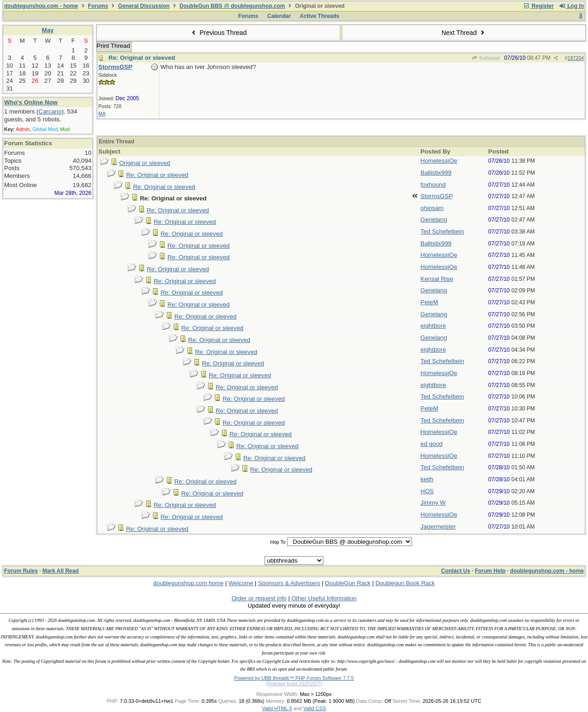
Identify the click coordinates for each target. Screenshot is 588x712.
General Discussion (144, 6)
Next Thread (464, 33)
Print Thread (113, 46)
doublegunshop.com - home (41, 6)
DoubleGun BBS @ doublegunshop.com (232, 6)
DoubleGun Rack (348, 583)
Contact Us (455, 571)
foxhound (486, 58)
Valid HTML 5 (277, 708)
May (48, 30)
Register (538, 6)
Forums (98, 6)
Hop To (278, 542)
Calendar (279, 16)
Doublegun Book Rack (405, 583)
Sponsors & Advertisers (289, 583)
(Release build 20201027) (294, 684)
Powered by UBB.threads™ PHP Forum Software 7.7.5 (294, 678)
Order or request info (259, 598)
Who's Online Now (31, 102)
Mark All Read (60, 571)
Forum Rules (21, 571)
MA (102, 114)
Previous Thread (218, 33)
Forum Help (490, 571)
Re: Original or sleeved (142, 58)
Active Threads (320, 16)
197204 (576, 58)
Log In (571, 6)
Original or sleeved (144, 163)
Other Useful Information (324, 598)
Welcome (241, 583)
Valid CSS (314, 708)
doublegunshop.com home (188, 583)
